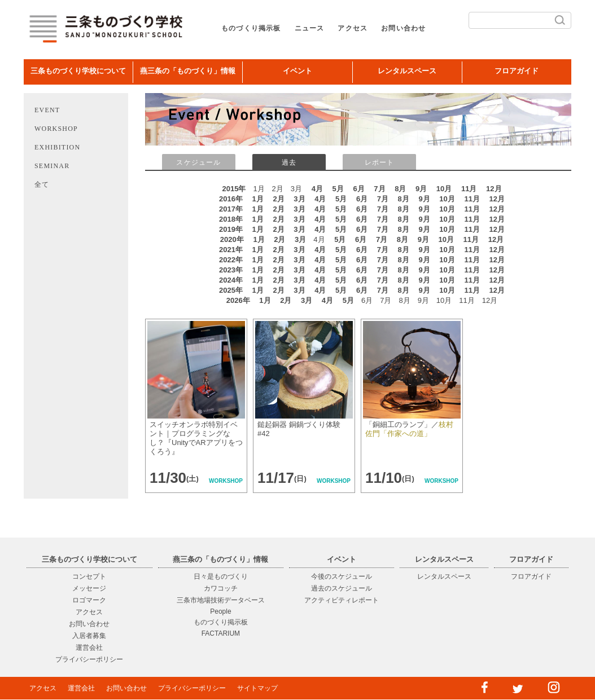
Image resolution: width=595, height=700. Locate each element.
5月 (338, 189)
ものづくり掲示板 (251, 28)
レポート (380, 162)
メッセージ (89, 588)
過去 (289, 162)
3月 (299, 199)
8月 (400, 189)
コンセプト (89, 576)
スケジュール (198, 162)
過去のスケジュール (342, 588)
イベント (297, 71)
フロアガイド (517, 71)
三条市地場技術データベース (221, 600)
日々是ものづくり (221, 576)
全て (42, 184)
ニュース (310, 28)
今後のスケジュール (342, 576)
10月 (444, 189)
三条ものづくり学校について (78, 71)
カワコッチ (221, 588)
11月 (469, 189)
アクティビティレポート (342, 600)
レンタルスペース (407, 71)
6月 (358, 189)
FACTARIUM (221, 633)
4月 (317, 189)
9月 (421, 189)
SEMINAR (52, 166)
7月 (379, 189)
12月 (494, 189)
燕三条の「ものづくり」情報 (188, 71)
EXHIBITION (57, 147)
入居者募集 (89, 636)
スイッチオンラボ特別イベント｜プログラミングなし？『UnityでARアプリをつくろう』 (196, 438)
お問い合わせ (403, 28)
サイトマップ (257, 688)
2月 (278, 199)
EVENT (47, 110)
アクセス (353, 28)
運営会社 (89, 648)
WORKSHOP (56, 129)
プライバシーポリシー (89, 659)
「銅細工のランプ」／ (409, 429)
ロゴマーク (89, 600)
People (220, 611)
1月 (258, 199)
